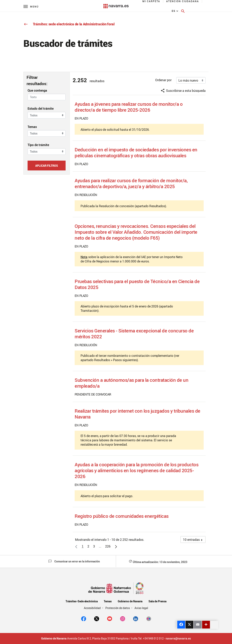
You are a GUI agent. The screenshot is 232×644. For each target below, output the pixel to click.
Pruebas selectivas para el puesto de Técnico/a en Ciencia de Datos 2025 (137, 284)
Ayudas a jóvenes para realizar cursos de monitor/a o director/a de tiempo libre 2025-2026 (129, 107)
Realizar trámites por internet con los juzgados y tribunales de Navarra (137, 414)
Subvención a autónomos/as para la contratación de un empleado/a (131, 383)
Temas (32, 127)
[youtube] (110, 618)
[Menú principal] (31, 6)
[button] (100, 546)
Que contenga (37, 90)
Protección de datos (118, 608)
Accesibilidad (93, 608)
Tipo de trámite (38, 145)
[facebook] (84, 618)
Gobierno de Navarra (130, 601)
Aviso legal (141, 608)
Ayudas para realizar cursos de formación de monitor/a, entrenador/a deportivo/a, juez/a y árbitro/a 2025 (131, 183)
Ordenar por (163, 80)
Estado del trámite (41, 109)
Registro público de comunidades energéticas (122, 516)
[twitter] (97, 618)
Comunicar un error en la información (74, 561)
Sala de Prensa (157, 601)
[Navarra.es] (116, 4)
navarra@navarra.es (178, 638)
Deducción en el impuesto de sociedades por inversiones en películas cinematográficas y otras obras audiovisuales (136, 153)
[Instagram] (123, 618)
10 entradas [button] (194, 540)
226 (109, 547)
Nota (84, 257)
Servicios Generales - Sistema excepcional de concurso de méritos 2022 (134, 334)
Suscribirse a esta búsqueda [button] (183, 91)
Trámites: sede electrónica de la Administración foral (69, 24)
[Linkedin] (136, 618)
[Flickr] (149, 618)
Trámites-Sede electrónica (82, 601)
